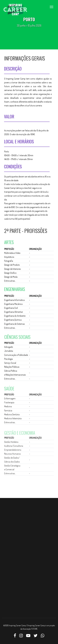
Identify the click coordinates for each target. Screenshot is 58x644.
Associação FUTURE (30, 629)
